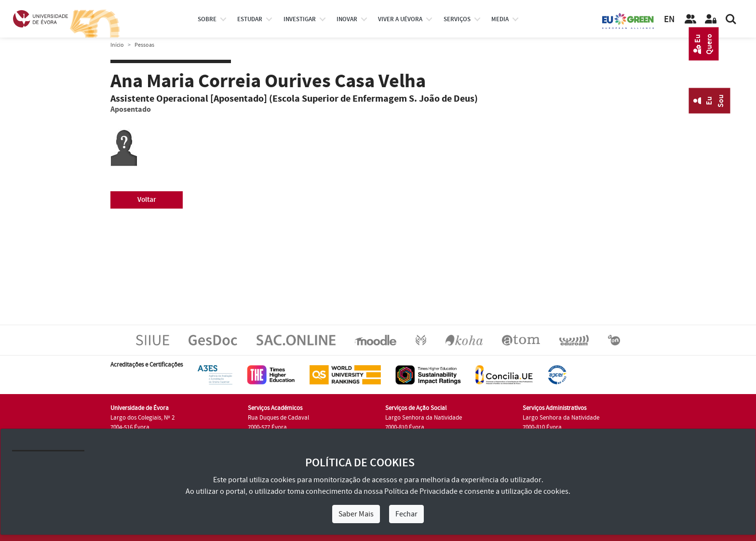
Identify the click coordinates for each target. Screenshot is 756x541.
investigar (300, 19)
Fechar (406, 514)
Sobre (207, 19)
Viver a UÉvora (400, 19)
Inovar (347, 19)
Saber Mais (356, 514)
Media (500, 19)
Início (117, 45)
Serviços (457, 19)
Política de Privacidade (421, 491)
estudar (250, 19)
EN (669, 20)
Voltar (147, 200)
